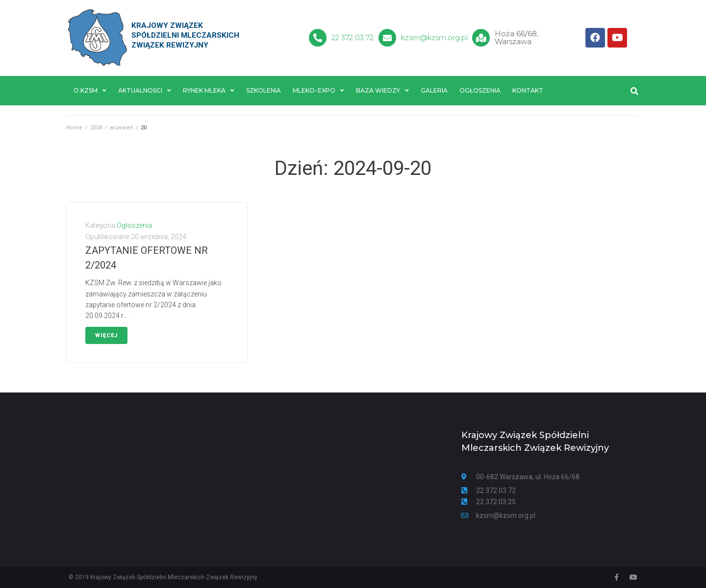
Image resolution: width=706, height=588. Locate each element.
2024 (96, 128)
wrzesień (121, 128)
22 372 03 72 (353, 37)
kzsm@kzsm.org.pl (435, 37)
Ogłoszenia (134, 226)
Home (74, 128)
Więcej (106, 335)
